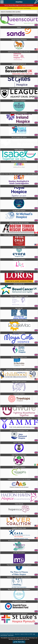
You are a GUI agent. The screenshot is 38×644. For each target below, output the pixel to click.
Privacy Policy (11, 635)
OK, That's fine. (19, 642)
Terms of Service (4, 635)
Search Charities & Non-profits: (11, 12)
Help (34, 634)
